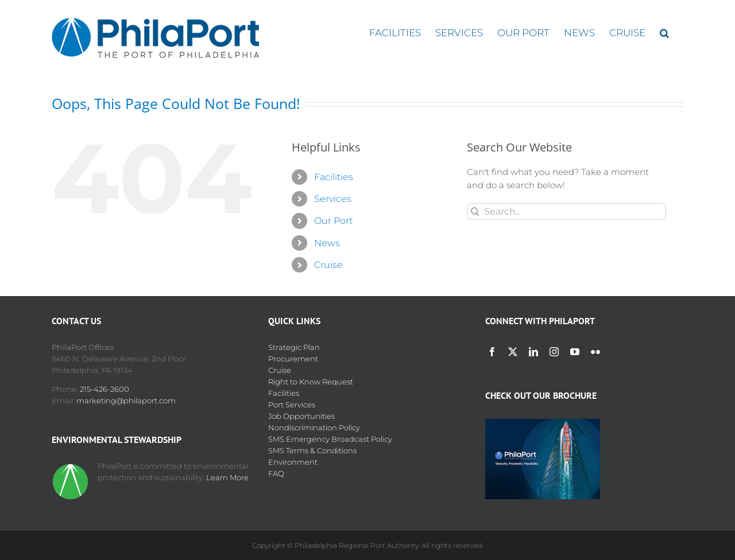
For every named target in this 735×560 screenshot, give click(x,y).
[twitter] (513, 352)
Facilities (334, 177)
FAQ (276, 473)
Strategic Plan (294, 347)
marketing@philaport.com (126, 400)
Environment (293, 462)
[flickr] (595, 352)
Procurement (293, 359)
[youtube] (575, 352)
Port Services (292, 405)
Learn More (227, 477)
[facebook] (492, 352)
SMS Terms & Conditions (312, 450)
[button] (664, 33)
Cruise (328, 265)
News (327, 243)
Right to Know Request (311, 382)
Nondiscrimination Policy (314, 427)
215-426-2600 (105, 389)
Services (333, 199)
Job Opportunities (301, 416)
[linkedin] (533, 352)
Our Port (333, 221)
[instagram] (554, 352)
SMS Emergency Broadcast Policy (330, 439)
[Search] (475, 211)
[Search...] (566, 211)
